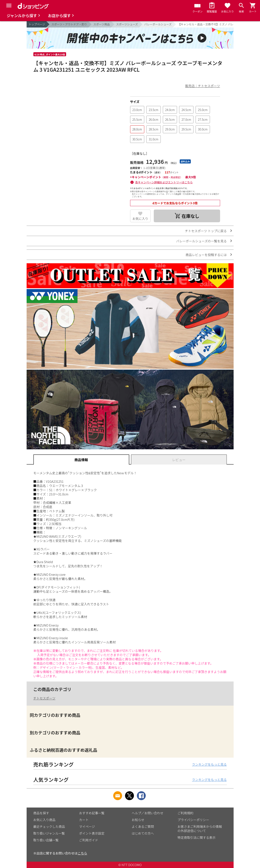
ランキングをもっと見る (209, 764)
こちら (82, 853)
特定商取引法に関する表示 (197, 837)
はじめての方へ (143, 833)
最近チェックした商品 (49, 826)
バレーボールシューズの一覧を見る (201, 241)
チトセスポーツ (44, 698)
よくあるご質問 (143, 826)
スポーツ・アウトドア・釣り (69, 24)
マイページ (87, 826)
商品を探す (41, 813)
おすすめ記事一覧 (92, 813)
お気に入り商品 (44, 820)
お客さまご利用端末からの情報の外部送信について (200, 829)
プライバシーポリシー (193, 820)
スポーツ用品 (102, 24)
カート (84, 820)
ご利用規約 (186, 813)
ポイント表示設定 (92, 833)
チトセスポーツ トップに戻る (206, 231)
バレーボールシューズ (158, 24)
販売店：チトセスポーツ (203, 86)
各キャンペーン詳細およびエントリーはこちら (164, 182)
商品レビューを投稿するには (206, 255)
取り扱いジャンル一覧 (49, 833)
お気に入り (140, 219)
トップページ (37, 24)
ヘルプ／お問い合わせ (148, 813)
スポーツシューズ (127, 24)
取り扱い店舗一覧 (46, 840)
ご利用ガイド (89, 840)
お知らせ (138, 820)
